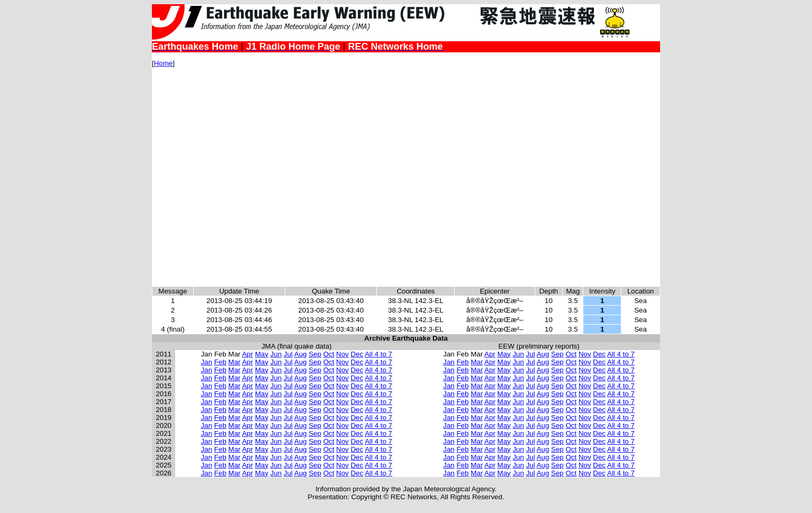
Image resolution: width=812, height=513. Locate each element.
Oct (329, 354)
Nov (342, 354)
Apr (247, 354)
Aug (301, 354)
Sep (315, 354)
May (262, 354)
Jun (276, 354)
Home (164, 63)
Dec (357, 354)
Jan (206, 362)
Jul (288, 354)
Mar (234, 362)
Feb (220, 362)
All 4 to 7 (378, 354)
